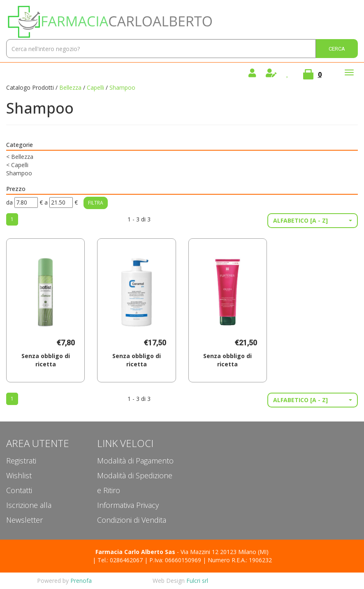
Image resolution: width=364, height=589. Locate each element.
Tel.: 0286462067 (120, 560)
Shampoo (19, 173)
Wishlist (19, 475)
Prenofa (81, 581)
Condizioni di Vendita (132, 520)
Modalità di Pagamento (135, 461)
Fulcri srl (197, 581)
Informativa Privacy (128, 505)
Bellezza (70, 87)
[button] (313, 221)
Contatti (19, 490)
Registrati (21, 461)
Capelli (95, 87)
